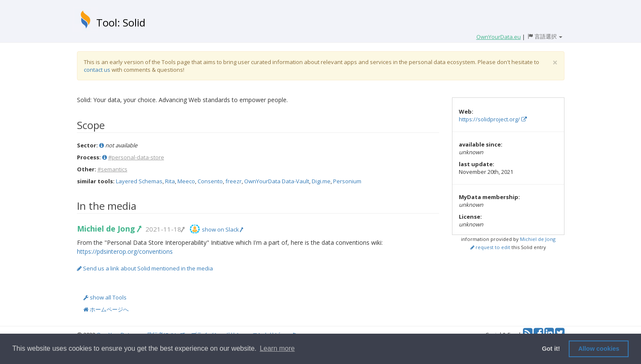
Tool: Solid (121, 22)
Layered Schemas (139, 181)
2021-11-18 (165, 229)
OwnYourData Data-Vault (277, 181)
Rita (170, 181)
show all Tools (105, 297)
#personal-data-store (136, 157)
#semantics (112, 169)
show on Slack (222, 229)
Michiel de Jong (109, 229)
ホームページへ (106, 309)
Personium (347, 181)
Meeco (186, 181)
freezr (233, 181)
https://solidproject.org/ (493, 119)
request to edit (490, 247)
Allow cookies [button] (599, 349)
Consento (210, 181)
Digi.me (321, 181)
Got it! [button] (551, 349)
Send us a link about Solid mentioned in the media (145, 268)
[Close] (555, 63)
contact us (97, 70)
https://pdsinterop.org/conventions (125, 251)
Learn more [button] (277, 348)
